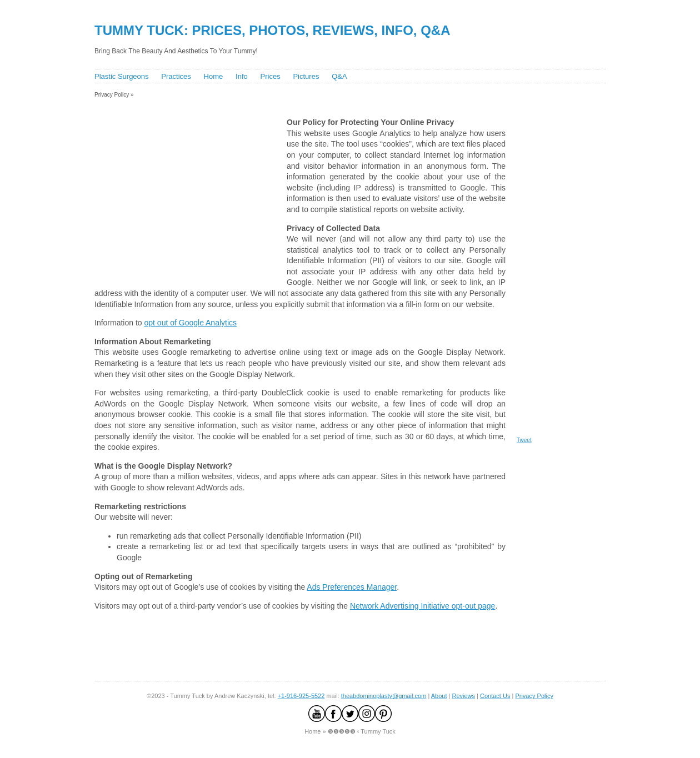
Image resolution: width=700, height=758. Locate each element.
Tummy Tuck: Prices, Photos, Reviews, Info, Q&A (272, 30)
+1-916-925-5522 (301, 696)
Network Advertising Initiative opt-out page (422, 606)
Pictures (306, 76)
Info (242, 76)
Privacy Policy (534, 696)
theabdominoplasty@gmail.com (384, 696)
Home (214, 76)
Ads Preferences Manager (352, 587)
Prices (271, 76)
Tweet (524, 440)
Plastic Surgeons (122, 76)
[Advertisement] (294, 102)
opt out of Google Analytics (191, 323)
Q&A (339, 76)
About (439, 696)
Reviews (463, 696)
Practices (176, 76)
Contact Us (495, 696)
